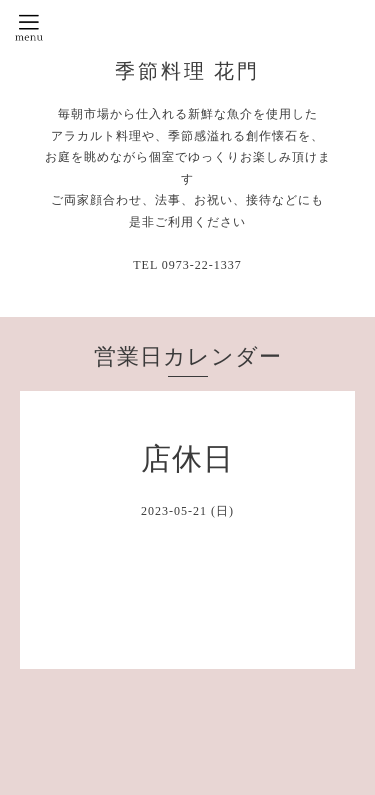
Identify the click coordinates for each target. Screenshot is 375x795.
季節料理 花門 (188, 71)
